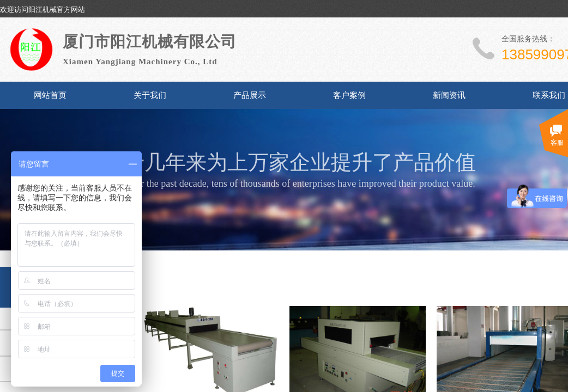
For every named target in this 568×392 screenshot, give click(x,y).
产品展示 (250, 95)
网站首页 (50, 95)
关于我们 (150, 95)
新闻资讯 (449, 95)
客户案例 (349, 95)
